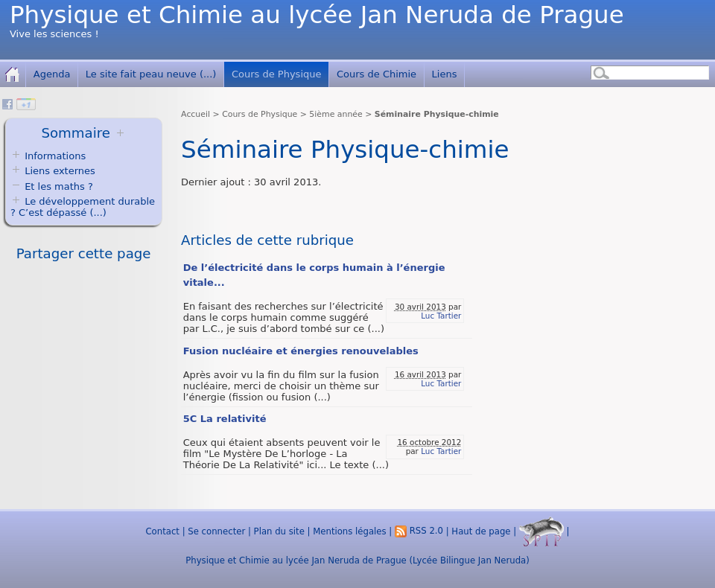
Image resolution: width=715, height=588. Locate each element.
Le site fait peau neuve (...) (151, 74)
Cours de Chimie (376, 74)
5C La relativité (225, 419)
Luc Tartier (441, 316)
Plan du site (279, 531)
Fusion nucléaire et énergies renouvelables (301, 351)
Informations (55, 156)
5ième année (336, 114)
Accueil (196, 114)
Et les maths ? (52, 186)
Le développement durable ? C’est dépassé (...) (83, 207)
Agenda (52, 74)
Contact (162, 531)
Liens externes (60, 171)
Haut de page (481, 531)
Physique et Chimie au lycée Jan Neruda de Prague (317, 15)
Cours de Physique (277, 74)
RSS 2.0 (419, 531)
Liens (445, 74)
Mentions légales (349, 531)
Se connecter (216, 531)
